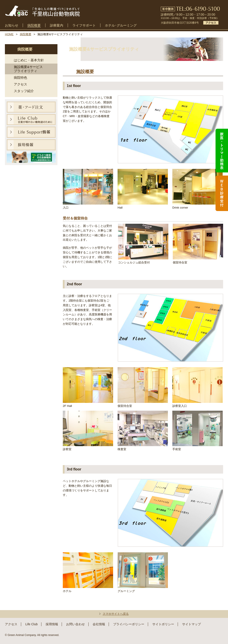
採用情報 (52, 624)
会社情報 (99, 624)
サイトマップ (191, 624)
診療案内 (57, 25)
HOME (9, 34)
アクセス (20, 84)
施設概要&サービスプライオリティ (28, 69)
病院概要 (34, 25)
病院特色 (20, 78)
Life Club (32, 624)
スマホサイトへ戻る (116, 614)
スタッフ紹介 (24, 91)
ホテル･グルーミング (121, 25)
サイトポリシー (163, 624)
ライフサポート (84, 25)
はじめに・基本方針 (29, 60)
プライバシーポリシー (129, 624)
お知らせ (12, 25)
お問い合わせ (75, 624)
